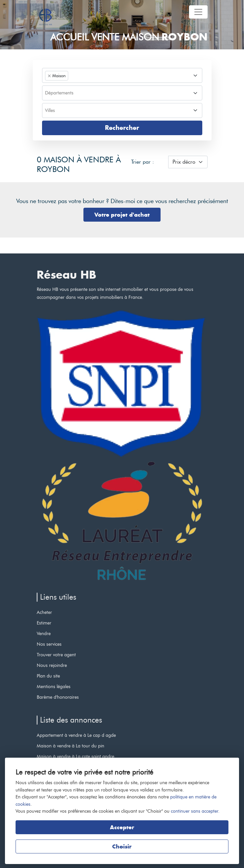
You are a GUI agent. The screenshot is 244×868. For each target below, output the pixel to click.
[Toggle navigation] (198, 12)
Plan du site (48, 676)
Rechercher (122, 128)
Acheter (44, 612)
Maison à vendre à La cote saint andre (75, 756)
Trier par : (143, 162)
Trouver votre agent (56, 655)
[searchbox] (122, 93)
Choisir (122, 846)
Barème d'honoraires (58, 697)
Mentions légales (54, 686)
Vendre (44, 633)
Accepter (122, 827)
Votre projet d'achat (122, 215)
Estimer (44, 623)
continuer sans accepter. (195, 811)
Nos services (49, 644)
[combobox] (122, 75)
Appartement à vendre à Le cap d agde (76, 735)
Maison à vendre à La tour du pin (71, 746)
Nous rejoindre (52, 665)
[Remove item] (49, 76)
